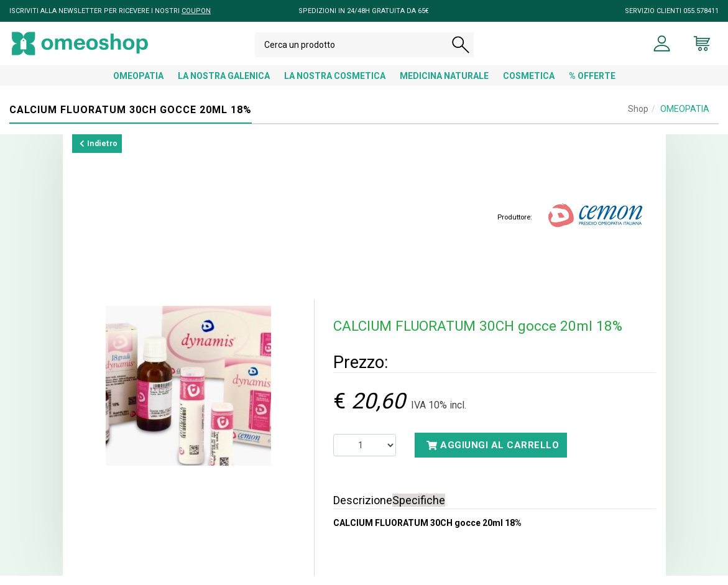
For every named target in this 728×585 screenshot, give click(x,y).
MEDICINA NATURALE (444, 85)
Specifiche (419, 509)
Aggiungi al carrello (493, 454)
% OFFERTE (592, 85)
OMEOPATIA (138, 85)
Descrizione (363, 509)
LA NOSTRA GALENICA (224, 85)
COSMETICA (529, 85)
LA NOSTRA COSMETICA (335, 85)
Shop (638, 118)
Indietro (99, 153)
